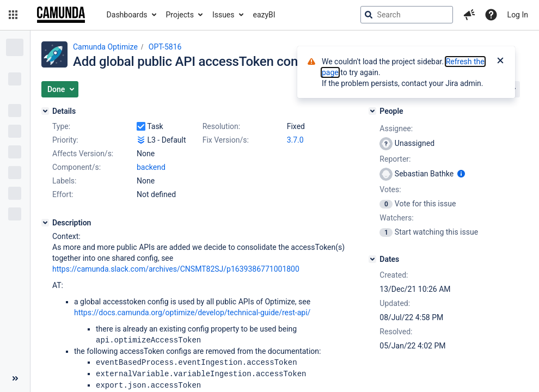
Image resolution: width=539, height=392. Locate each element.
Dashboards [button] (127, 15)
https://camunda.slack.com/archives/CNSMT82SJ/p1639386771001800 (176, 269)
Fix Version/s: (226, 140)
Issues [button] (223, 15)
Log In (518, 15)
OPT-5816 (165, 47)
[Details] (45, 111)
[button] (13, 15)
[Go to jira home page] (61, 15)
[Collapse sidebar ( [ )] (15, 378)
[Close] (500, 62)
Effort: (63, 194)
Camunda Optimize (105, 47)
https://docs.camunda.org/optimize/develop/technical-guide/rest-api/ (192, 313)
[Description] (45, 223)
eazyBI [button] (264, 15)
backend (151, 167)
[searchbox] (407, 15)
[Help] (491, 15)
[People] (372, 111)
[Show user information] (461, 174)
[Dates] (372, 259)
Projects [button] (180, 15)
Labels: (64, 181)
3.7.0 (295, 140)
